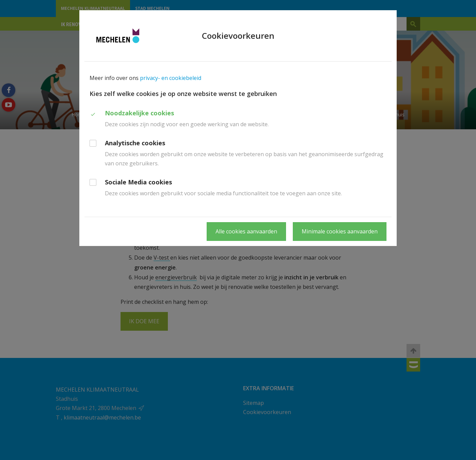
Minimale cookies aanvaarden (340, 231)
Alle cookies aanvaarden (246, 231)
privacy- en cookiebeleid (171, 78)
